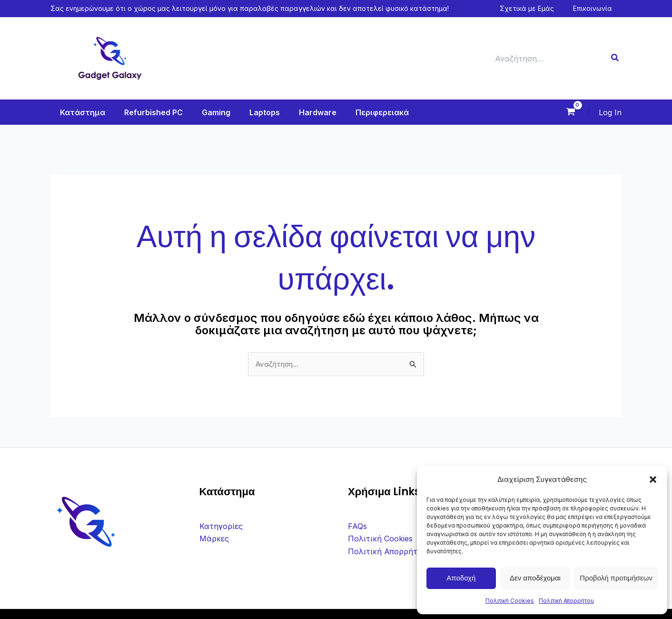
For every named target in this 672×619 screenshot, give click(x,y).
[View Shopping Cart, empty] (570, 113)
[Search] (615, 59)
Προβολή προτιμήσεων (616, 578)
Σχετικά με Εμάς (536, 8)
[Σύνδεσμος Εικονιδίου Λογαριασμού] (610, 112)
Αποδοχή (461, 578)
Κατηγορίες (221, 527)
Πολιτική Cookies (510, 601)
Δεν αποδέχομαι (535, 578)
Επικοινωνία (602, 8)
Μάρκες (214, 539)
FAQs (357, 527)
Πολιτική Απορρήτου (566, 601)
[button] (653, 477)
